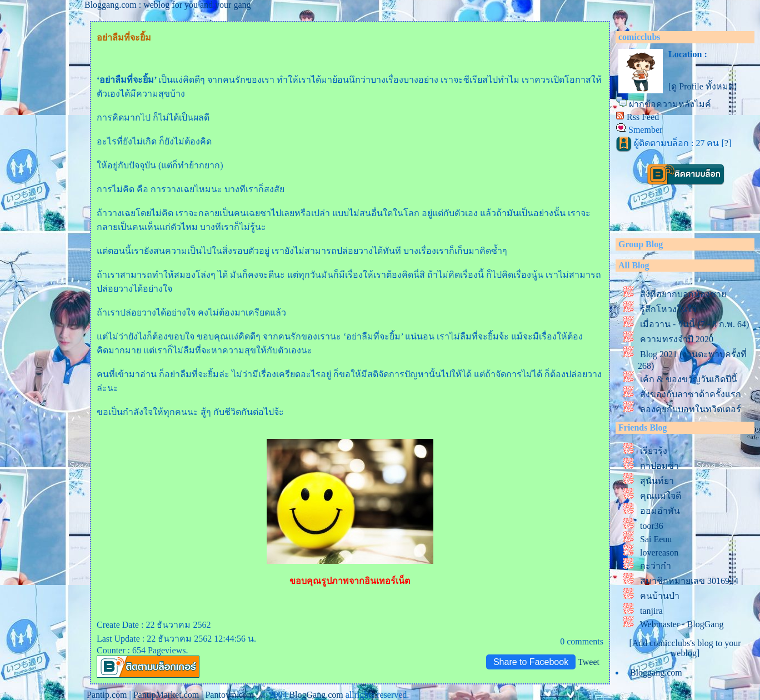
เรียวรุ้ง (654, 451)
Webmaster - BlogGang (682, 624)
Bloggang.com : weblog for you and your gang (168, 5)
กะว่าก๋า (656, 566)
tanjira (651, 611)
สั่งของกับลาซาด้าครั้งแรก (691, 394)
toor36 (652, 526)
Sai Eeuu (656, 539)
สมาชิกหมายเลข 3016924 (689, 581)
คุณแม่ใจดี (661, 496)
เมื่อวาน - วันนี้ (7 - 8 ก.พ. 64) (694, 324)
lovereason (659, 552)
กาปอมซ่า (659, 466)
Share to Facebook (531, 662)
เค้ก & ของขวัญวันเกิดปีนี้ (689, 379)
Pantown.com (229, 695)
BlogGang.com (316, 695)
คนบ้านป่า (660, 596)
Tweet (589, 662)
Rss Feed (643, 117)
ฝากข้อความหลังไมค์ (670, 104)
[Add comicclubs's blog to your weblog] (685, 648)
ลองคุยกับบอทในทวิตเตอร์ (691, 409)
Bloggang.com (656, 672)
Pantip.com (107, 695)
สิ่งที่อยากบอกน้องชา (683, 294)
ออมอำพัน (660, 511)
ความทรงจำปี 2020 (679, 339)
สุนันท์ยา (657, 481)
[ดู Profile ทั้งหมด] (702, 86)
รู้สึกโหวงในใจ (668, 309)
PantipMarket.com (166, 695)
